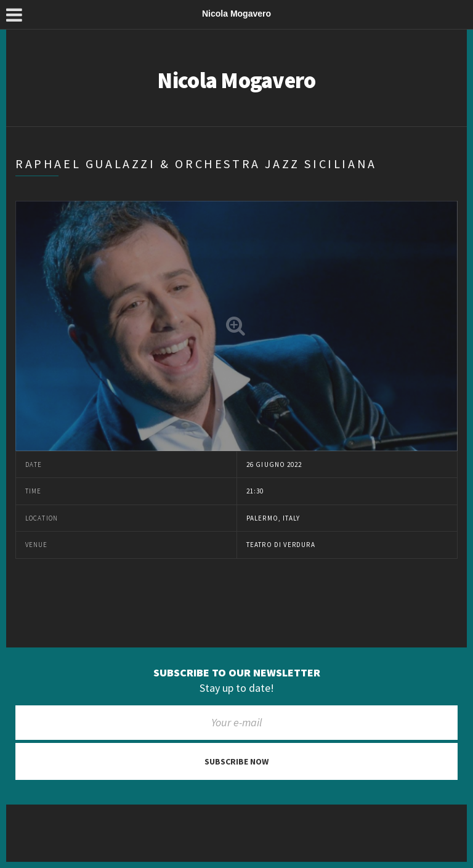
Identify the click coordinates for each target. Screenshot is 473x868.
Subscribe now (236, 761)
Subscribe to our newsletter (237, 673)
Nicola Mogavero (236, 80)
